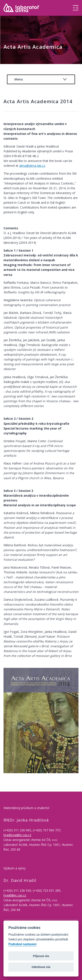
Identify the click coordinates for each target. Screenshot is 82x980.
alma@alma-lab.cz (32, 166)
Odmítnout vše (41, 967)
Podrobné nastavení (22, 944)
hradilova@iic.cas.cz (17, 835)
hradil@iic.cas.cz (15, 895)
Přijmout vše (41, 956)
